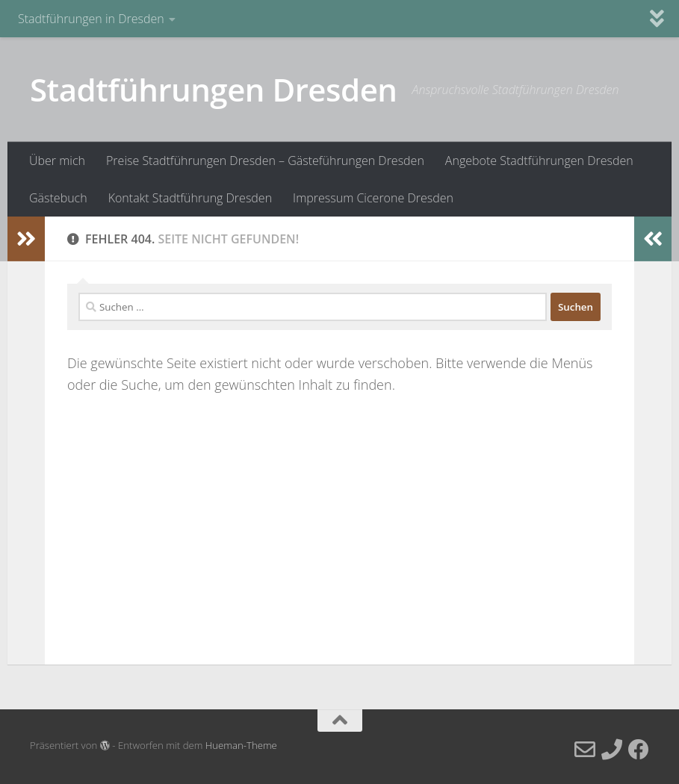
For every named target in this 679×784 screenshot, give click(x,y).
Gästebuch (58, 198)
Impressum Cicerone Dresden (373, 198)
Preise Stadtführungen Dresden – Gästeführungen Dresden (265, 161)
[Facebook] (639, 750)
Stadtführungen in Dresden (91, 19)
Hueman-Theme (241, 745)
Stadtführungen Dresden (214, 89)
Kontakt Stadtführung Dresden (190, 198)
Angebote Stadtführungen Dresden (539, 161)
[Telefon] (612, 750)
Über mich (57, 161)
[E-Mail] (585, 750)
